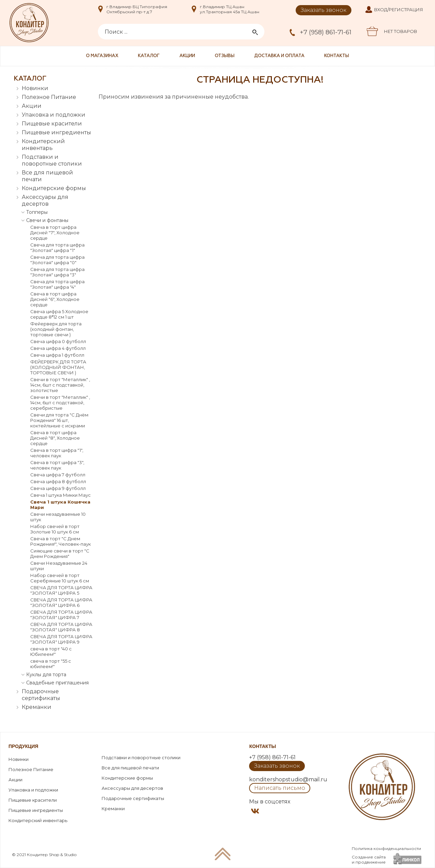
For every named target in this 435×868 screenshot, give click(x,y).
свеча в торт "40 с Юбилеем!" (51, 651)
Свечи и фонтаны (47, 220)
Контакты (337, 56)
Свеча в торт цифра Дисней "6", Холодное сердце (55, 299)
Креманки (37, 707)
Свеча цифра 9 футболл (58, 488)
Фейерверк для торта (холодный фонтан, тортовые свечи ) (56, 329)
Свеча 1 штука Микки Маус (60, 495)
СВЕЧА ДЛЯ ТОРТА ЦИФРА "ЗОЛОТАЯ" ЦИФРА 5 (61, 590)
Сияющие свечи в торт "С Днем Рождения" (60, 554)
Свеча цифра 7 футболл (58, 475)
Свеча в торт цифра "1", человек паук (57, 453)
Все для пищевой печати (47, 176)
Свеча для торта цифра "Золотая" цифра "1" (57, 248)
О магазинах (102, 56)
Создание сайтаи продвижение (369, 860)
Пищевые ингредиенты (56, 132)
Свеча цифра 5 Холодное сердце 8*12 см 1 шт (59, 314)
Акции (187, 56)
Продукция (23, 746)
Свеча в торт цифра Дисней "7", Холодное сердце (55, 233)
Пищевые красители (52, 124)
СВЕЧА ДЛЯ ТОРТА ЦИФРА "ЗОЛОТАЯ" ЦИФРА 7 (61, 615)
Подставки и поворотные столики (52, 160)
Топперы (37, 212)
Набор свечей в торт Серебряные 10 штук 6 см (60, 578)
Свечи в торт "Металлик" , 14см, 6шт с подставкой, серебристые (60, 403)
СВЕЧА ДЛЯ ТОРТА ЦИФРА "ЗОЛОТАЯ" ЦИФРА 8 (61, 627)
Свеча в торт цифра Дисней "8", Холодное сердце (55, 438)
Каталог (149, 56)
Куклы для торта (46, 675)
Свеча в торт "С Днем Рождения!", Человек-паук (60, 541)
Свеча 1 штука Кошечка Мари (60, 505)
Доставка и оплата (279, 56)
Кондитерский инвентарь (43, 145)
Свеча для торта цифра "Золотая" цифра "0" (57, 260)
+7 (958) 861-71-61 (326, 32)
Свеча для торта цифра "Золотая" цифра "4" (57, 284)
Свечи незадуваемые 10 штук (58, 517)
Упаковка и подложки (54, 115)
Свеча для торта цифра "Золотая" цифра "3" (57, 272)
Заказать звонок (324, 10)
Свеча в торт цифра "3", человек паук (57, 465)
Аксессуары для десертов (45, 200)
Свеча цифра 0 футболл (58, 341)
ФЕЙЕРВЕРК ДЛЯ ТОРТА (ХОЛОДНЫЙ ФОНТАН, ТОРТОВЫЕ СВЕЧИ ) (58, 367)
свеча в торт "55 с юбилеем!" (51, 664)
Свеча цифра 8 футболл (58, 481)
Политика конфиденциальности (386, 848)
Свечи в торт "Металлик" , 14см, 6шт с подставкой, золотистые (60, 385)
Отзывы (225, 56)
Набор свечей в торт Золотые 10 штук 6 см (55, 529)
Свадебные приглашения (57, 683)
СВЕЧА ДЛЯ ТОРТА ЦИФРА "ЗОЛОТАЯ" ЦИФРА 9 (61, 639)
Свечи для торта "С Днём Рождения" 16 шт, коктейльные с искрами (59, 420)
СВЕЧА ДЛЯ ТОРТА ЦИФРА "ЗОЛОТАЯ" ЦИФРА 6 (61, 602)
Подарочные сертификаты (41, 695)
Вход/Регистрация (399, 10)
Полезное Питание (49, 97)
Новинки (35, 88)
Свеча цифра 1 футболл (57, 355)
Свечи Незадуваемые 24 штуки (59, 566)
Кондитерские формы (54, 188)
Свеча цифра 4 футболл (58, 348)
